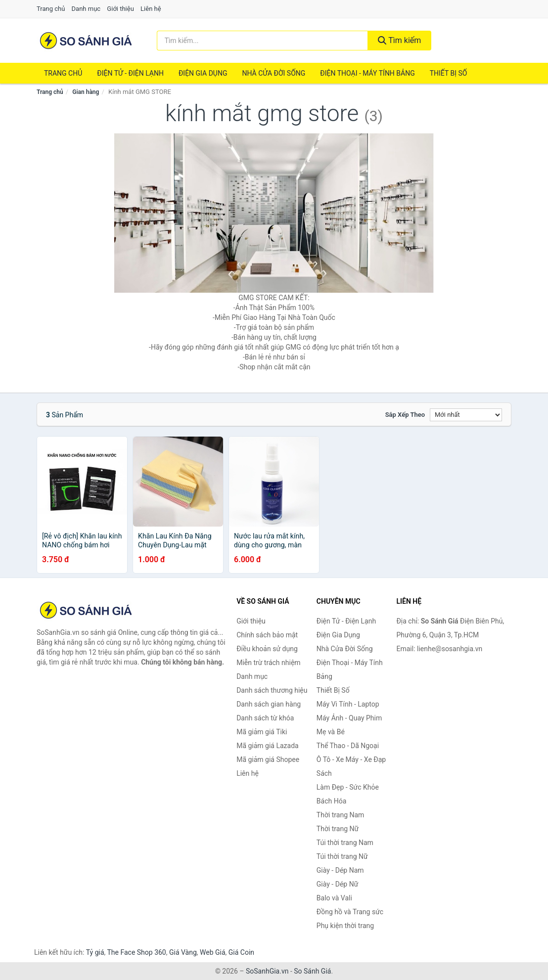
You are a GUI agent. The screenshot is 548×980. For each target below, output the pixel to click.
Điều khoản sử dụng (267, 649)
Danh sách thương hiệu (272, 690)
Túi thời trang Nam (345, 843)
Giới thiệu (120, 9)
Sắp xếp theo (405, 415)
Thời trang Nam (341, 815)
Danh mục (86, 9)
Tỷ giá (95, 952)
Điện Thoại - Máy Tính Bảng (367, 73)
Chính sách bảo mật (267, 635)
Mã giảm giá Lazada (268, 746)
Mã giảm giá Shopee (268, 759)
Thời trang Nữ (338, 829)
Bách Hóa (331, 801)
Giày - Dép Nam (340, 870)
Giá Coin (241, 952)
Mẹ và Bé (331, 732)
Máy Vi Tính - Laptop (348, 704)
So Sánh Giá (312, 971)
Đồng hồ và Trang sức (350, 912)
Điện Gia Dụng (203, 73)
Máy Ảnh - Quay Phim (349, 718)
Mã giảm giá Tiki (262, 732)
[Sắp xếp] (466, 415)
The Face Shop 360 (136, 952)
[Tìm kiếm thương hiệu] (262, 41)
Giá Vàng (183, 952)
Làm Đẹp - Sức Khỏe (348, 787)
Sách (324, 773)
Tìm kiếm (400, 40)
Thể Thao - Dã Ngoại (348, 746)
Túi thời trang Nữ (342, 856)
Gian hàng (86, 92)
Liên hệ (151, 9)
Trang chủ (51, 9)
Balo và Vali (334, 898)
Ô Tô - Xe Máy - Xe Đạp (351, 759)
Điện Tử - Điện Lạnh (130, 73)
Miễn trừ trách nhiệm (268, 663)
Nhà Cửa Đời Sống (274, 73)
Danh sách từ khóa (265, 718)
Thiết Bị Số (449, 73)
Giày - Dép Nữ (338, 884)
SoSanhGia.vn (267, 971)
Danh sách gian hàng (269, 704)
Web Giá (213, 952)
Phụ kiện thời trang (345, 926)
